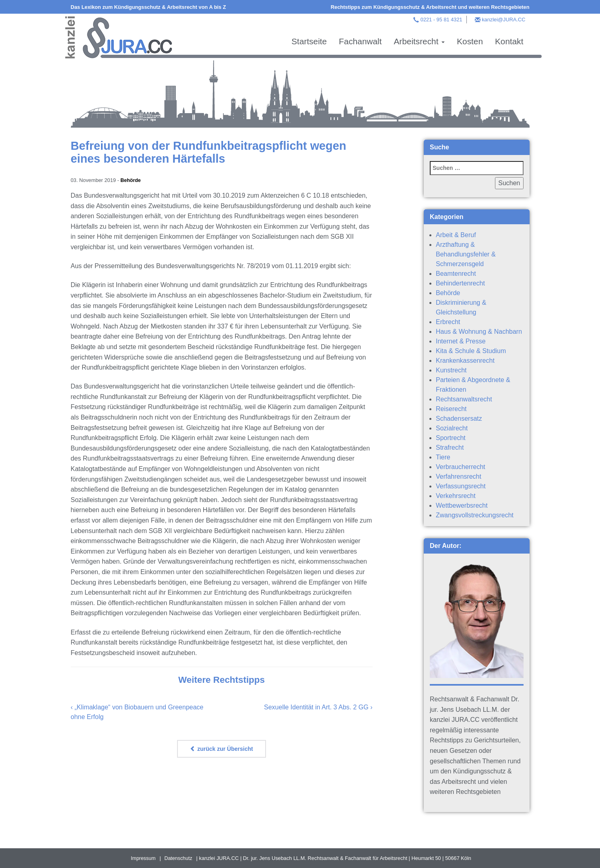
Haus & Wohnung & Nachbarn (479, 332)
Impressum (143, 858)
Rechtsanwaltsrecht (464, 399)
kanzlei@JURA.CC (503, 20)
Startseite (309, 41)
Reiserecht (451, 409)
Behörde (131, 180)
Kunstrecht (451, 370)
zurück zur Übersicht (221, 748)
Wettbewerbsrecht (462, 505)
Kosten (470, 41)
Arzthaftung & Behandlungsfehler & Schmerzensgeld (466, 254)
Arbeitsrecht (419, 41)
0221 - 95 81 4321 (441, 20)
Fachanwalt (360, 41)
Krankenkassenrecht (465, 361)
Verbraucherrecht (461, 467)
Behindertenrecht (460, 283)
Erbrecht (448, 322)
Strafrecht (450, 447)
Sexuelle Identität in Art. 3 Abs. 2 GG (316, 707)
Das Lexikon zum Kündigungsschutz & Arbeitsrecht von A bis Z (148, 7)
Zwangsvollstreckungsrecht (475, 515)
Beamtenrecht (456, 274)
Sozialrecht (452, 428)
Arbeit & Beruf (456, 235)
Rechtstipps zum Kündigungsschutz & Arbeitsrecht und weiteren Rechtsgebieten (430, 7)
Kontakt (509, 41)
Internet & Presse (461, 341)
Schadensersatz (459, 418)
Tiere (443, 457)
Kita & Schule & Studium (471, 351)
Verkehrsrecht (456, 496)
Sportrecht (451, 438)
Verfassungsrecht (461, 486)
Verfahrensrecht (459, 476)
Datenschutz (178, 858)
